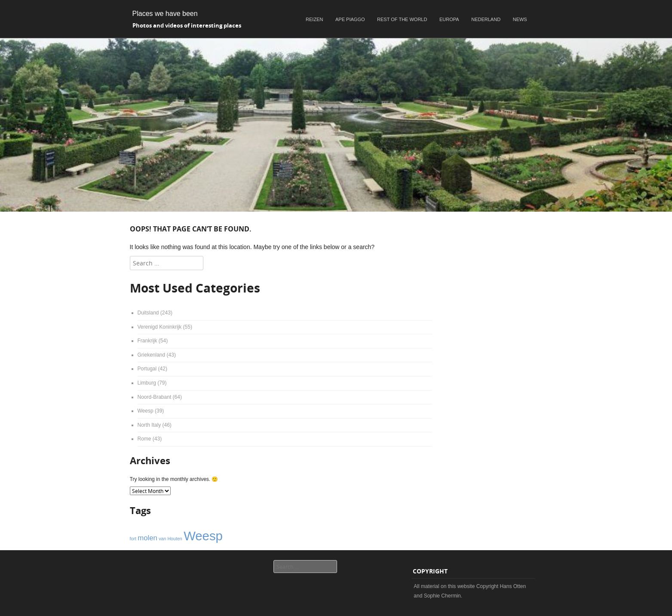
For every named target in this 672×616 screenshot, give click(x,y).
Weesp (146, 411)
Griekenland (152, 355)
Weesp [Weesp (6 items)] (203, 536)
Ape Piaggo (350, 19)
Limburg (147, 383)
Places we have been (165, 14)
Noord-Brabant (155, 397)
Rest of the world (402, 19)
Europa (449, 19)
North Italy (149, 425)
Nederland (486, 19)
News (520, 19)
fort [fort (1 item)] (133, 539)
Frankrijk (147, 341)
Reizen (314, 19)
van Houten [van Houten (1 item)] (170, 539)
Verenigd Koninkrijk (160, 327)
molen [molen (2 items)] (147, 538)
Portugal (147, 369)
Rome (144, 439)
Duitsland (148, 313)
